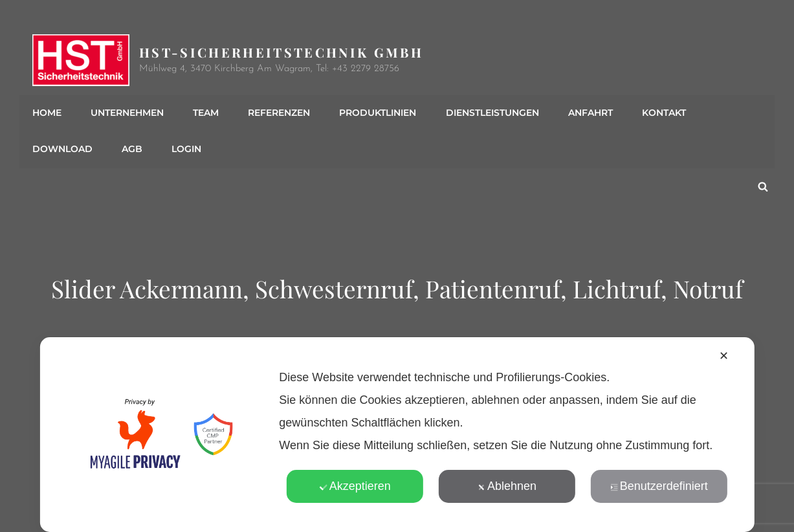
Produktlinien (378, 113)
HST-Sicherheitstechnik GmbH (281, 52)
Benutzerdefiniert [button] (659, 486)
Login (186, 150)
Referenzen (279, 113)
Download (62, 150)
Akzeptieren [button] (355, 486)
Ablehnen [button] (507, 486)
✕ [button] (724, 356)
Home (47, 113)
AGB (132, 150)
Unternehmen (127, 113)
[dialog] (397, 435)
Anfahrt (590, 113)
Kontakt (663, 113)
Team (206, 113)
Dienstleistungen (492, 113)
